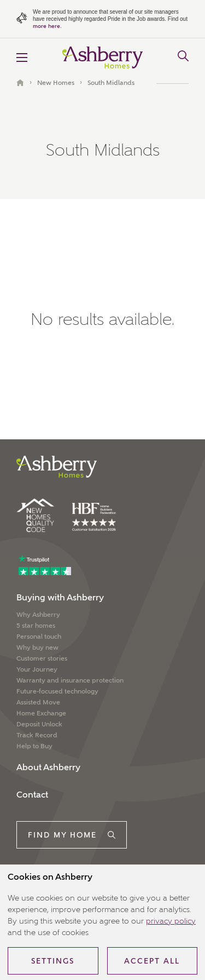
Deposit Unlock (39, 724)
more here (46, 26)
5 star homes (36, 626)
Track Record (37, 735)
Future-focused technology (57, 691)
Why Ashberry (38, 615)
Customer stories (42, 658)
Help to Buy (34, 746)
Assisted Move (38, 702)
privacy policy (171, 921)
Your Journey (37, 669)
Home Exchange (41, 713)
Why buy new (37, 647)
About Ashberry (48, 767)
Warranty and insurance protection (70, 680)
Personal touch (39, 637)
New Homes (56, 83)
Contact (32, 795)
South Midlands (111, 83)
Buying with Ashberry (60, 597)
